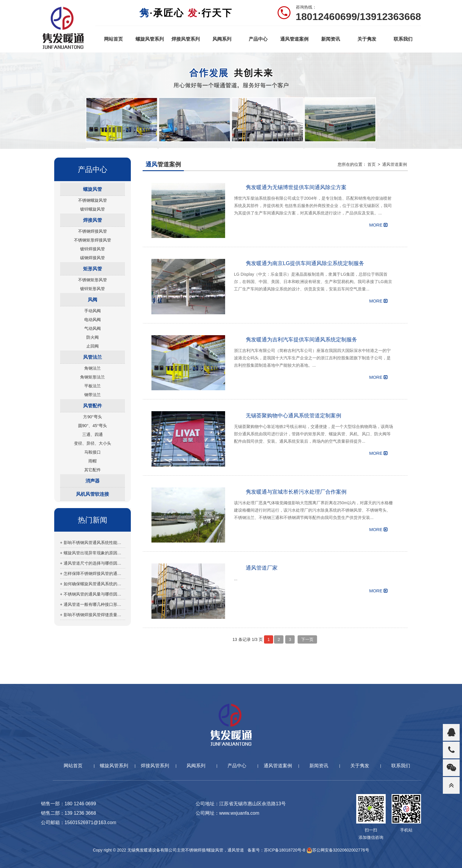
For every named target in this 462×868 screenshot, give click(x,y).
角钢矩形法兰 (93, 377)
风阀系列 (222, 39)
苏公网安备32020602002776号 (338, 850)
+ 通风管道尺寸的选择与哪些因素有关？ (93, 563)
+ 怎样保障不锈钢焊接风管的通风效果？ (93, 573)
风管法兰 (93, 357)
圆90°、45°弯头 (93, 426)
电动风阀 (93, 320)
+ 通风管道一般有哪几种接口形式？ (93, 604)
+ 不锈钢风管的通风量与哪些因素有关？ (93, 594)
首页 (372, 164)
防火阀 (93, 337)
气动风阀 (93, 328)
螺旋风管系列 (150, 39)
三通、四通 (93, 434)
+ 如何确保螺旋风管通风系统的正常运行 (93, 584)
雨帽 (93, 461)
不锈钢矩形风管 (93, 280)
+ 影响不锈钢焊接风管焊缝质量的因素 (93, 615)
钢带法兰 (93, 395)
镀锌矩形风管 (93, 289)
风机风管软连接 (93, 494)
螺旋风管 (93, 189)
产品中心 (258, 39)
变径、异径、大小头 (93, 443)
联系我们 (403, 39)
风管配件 (93, 406)
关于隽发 (367, 39)
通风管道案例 (294, 39)
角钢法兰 (93, 368)
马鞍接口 (93, 452)
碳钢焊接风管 (93, 258)
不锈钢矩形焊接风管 (93, 240)
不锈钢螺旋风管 (93, 200)
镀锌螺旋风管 (93, 209)
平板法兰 (93, 386)
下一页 (307, 639)
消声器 (93, 481)
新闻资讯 (331, 39)
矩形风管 (93, 269)
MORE (378, 225)
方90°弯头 (92, 417)
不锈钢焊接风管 (93, 231)
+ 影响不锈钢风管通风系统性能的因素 (93, 543)
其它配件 (93, 470)
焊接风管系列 (186, 39)
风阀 (93, 300)
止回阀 (93, 346)
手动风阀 (93, 311)
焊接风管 (93, 220)
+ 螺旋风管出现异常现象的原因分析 (93, 553)
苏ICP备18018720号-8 (285, 850)
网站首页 (113, 39)
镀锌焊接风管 (93, 249)
